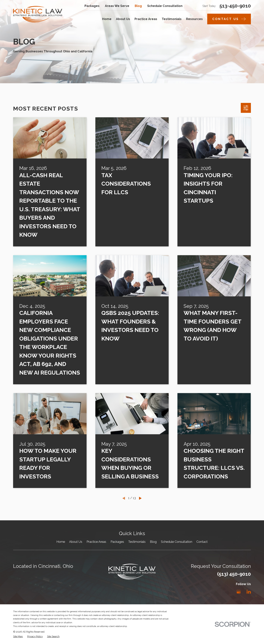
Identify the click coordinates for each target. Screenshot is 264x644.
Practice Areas (96, 542)
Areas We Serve (117, 6)
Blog (138, 6)
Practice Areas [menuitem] (146, 19)
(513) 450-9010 (234, 574)
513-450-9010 (235, 6)
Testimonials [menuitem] (172, 19)
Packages (92, 6)
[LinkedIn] (249, 592)
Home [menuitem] (107, 19)
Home (61, 542)
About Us (76, 542)
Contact (202, 542)
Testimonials (137, 542)
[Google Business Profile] (239, 592)
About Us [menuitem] (123, 19)
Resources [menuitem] (194, 19)
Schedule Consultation (165, 6)
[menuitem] (18, 636)
